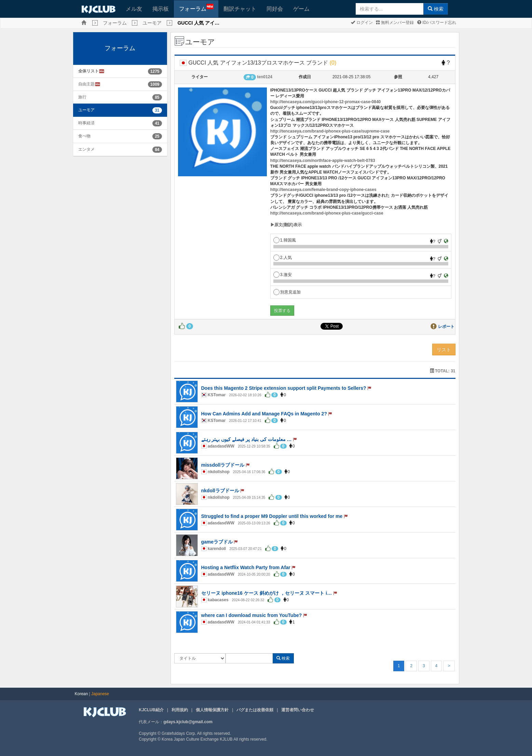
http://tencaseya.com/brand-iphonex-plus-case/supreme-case (330, 131)
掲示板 (161, 9)
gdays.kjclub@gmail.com (188, 722)
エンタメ (86, 149)
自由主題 (89, 84)
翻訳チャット (240, 9)
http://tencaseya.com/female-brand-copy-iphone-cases (323, 190)
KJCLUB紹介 (151, 710)
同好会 (275, 9)
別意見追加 (287, 292)
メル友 (134, 9)
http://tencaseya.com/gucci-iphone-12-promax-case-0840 (325, 102)
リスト (444, 349)
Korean (81, 694)
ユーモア (152, 23)
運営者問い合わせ (298, 710)
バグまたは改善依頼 (255, 710)
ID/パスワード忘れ (437, 23)
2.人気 (283, 258)
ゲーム (301, 9)
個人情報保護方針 (212, 710)
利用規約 (180, 710)
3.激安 (283, 275)
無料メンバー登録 (395, 23)
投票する (282, 311)
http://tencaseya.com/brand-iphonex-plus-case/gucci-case (327, 213)
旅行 (82, 97)
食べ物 (84, 136)
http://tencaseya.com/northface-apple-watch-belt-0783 (323, 161)
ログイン (362, 23)
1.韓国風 (285, 240)
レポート (446, 327)
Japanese (100, 694)
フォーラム (196, 8)
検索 (436, 9)
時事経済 (86, 123)
